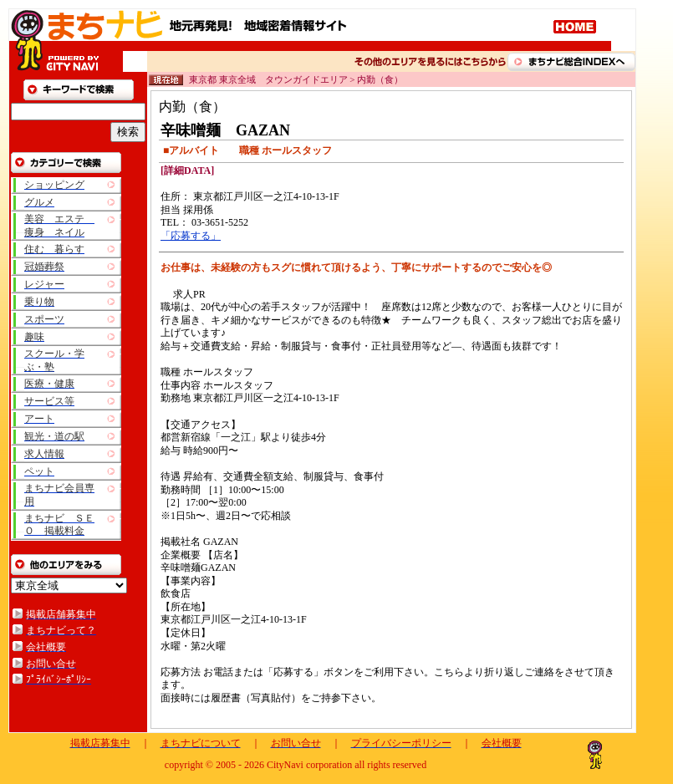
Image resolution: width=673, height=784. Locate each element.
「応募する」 (191, 236)
